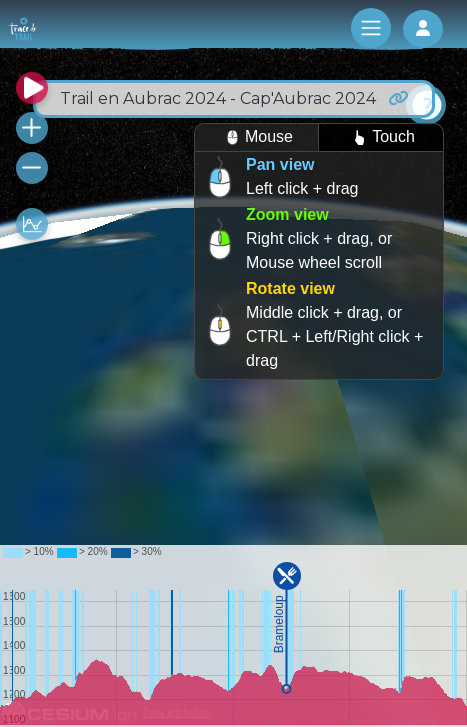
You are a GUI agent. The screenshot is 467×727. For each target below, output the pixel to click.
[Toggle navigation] (371, 28)
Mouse (256, 137)
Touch (381, 137)
